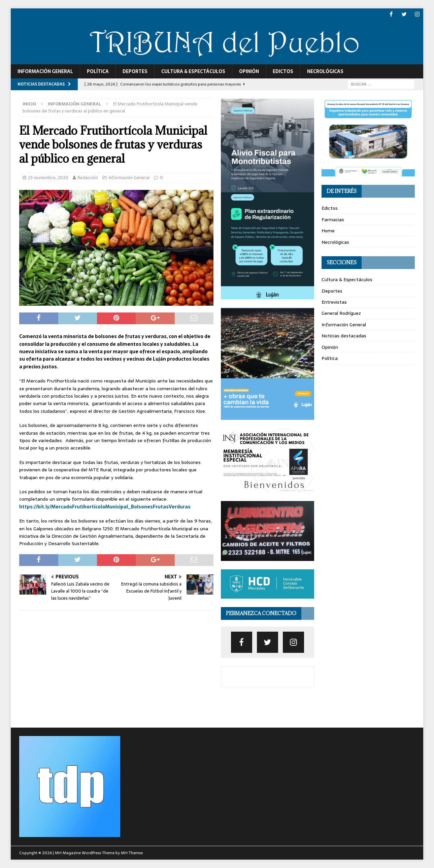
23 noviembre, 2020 (48, 177)
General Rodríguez (341, 313)
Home (328, 231)
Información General (45, 71)
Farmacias (333, 219)
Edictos (283, 71)
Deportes (135, 71)
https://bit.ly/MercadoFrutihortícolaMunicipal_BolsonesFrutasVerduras (105, 506)
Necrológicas (325, 71)
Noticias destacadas (344, 336)
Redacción (88, 177)
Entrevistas (334, 302)
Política (98, 71)
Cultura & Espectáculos (193, 71)
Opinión (249, 71)
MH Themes (132, 853)
